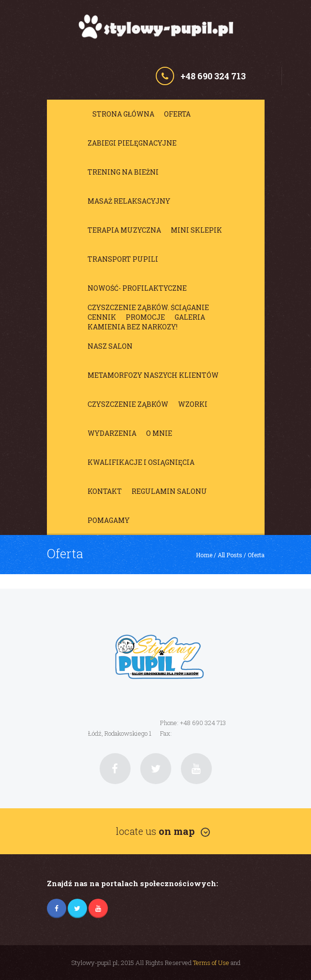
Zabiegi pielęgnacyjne (132, 143)
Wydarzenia (112, 433)
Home (204, 555)
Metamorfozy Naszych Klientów (153, 375)
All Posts (230, 555)
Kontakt (105, 491)
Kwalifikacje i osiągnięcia (141, 462)
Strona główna (123, 114)
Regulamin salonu (169, 491)
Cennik (102, 317)
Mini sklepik (196, 230)
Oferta (177, 114)
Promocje (145, 317)
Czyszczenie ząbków (128, 404)
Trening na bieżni (123, 172)
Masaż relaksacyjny (129, 201)
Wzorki (193, 404)
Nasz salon (110, 346)
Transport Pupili (123, 259)
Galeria (190, 317)
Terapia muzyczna (124, 230)
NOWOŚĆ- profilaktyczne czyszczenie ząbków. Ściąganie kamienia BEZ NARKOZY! (148, 291)
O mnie (159, 433)
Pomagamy (109, 520)
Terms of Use (211, 963)
